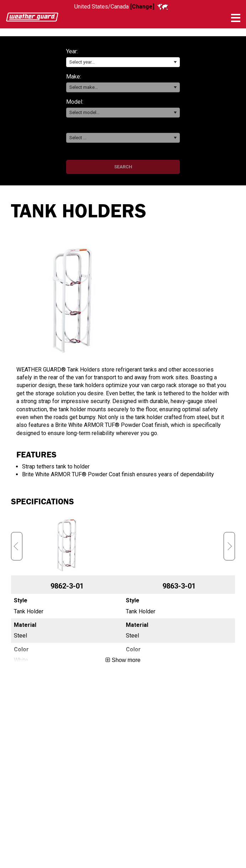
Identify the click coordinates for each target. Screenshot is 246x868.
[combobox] (123, 62)
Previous (17, 546)
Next (229, 546)
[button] (175, 62)
